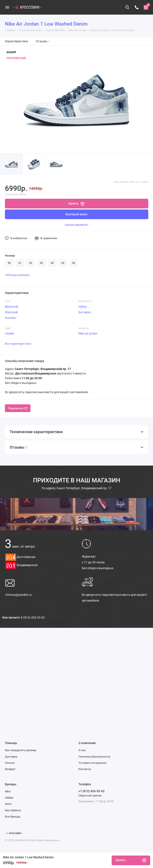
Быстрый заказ (76, 214)
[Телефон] (137, 7)
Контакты (85, 769)
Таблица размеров (17, 275)
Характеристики (16, 41)
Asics (8, 804)
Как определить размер (21, 750)
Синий (9, 333)
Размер (10, 256)
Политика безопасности (94, 757)
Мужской (11, 307)
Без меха (85, 312)
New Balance (13, 810)
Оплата (10, 763)
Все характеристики (18, 344)
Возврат (10, 769)
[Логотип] (14, 833)
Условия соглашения (92, 763)
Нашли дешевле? (77, 225)
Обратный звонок (90, 795)
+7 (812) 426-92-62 (91, 791)
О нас (82, 750)
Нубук (83, 307)
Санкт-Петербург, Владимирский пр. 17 (76, 488)
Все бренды (13, 817)
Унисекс (11, 318)
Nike (8, 791)
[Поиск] (127, 7)
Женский (11, 312)
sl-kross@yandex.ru (19, 595)
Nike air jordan (88, 333)
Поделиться (18, 408)
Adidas (9, 798)
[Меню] (7, 7)
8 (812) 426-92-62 (33, 617)
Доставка (11, 757)
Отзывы (43, 41)
